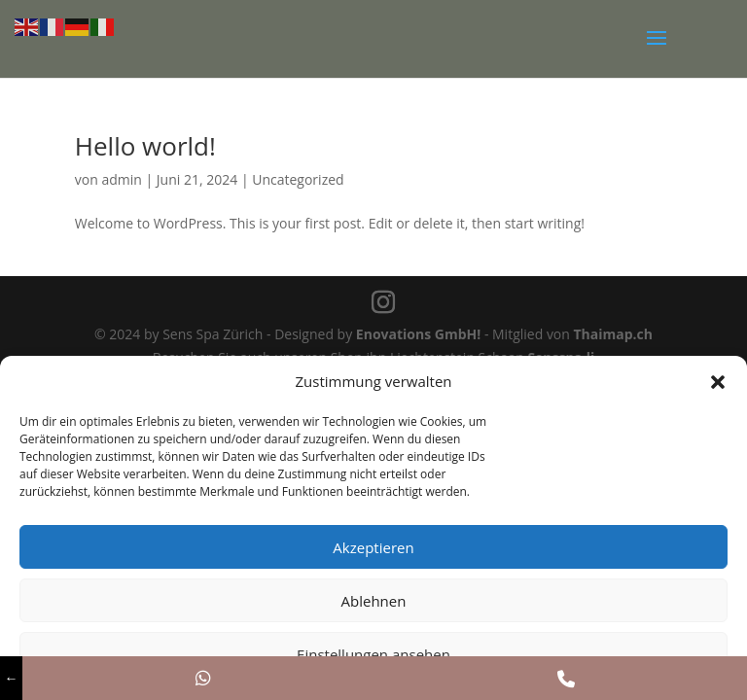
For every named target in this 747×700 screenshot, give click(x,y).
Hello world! (145, 146)
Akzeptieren (373, 547)
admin (121, 179)
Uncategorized (298, 179)
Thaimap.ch (614, 334)
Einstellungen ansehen (373, 654)
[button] (718, 382)
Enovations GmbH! (418, 334)
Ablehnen (374, 601)
